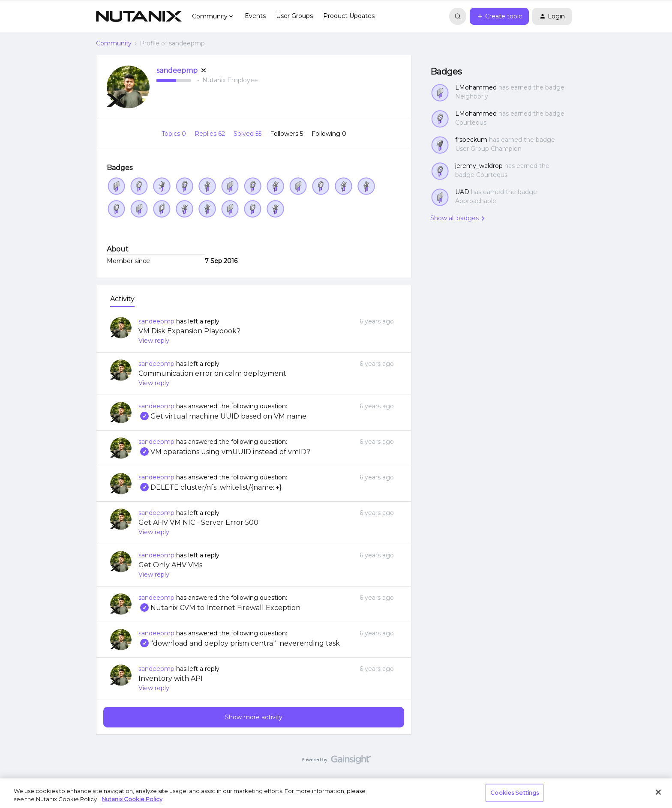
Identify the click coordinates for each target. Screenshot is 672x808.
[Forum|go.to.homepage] (139, 16)
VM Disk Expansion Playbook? (189, 331)
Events (255, 16)
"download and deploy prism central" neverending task (239, 643)
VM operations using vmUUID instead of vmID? (224, 452)
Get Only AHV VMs (170, 565)
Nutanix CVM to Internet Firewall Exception (219, 608)
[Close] (658, 792)
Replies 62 (211, 134)
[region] (336, 793)
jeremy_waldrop (479, 166)
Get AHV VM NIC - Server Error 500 (198, 522)
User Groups (294, 16)
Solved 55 (248, 134)
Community (114, 43)
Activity (122, 299)
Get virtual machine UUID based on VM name (222, 416)
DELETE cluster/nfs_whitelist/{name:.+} (210, 487)
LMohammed (476, 87)
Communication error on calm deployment (212, 373)
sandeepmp (177, 70)
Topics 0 (175, 134)
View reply (154, 341)
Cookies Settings (514, 793)
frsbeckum (471, 140)
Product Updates (349, 16)
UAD (462, 192)
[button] (499, 16)
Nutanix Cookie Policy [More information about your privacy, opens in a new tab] (132, 799)
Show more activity (254, 717)
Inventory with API (171, 678)
